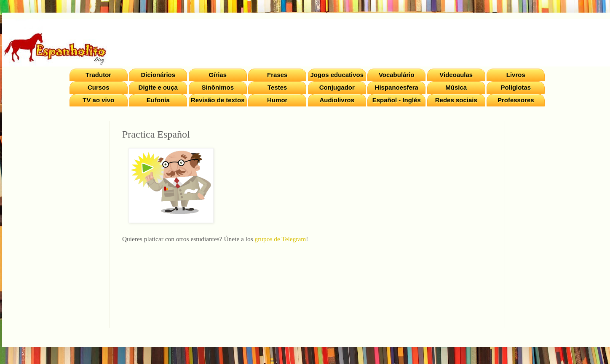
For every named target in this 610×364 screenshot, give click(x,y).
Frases (277, 75)
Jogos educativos (337, 75)
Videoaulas (456, 75)
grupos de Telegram (281, 239)
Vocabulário (397, 75)
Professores (516, 100)
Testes (277, 87)
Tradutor (98, 75)
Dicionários (158, 75)
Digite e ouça (158, 87)
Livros (516, 75)
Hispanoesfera (397, 87)
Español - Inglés (397, 100)
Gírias (218, 75)
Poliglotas (516, 87)
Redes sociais (456, 100)
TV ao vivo (98, 100)
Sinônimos (218, 87)
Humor (277, 100)
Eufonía (158, 100)
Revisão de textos (218, 100)
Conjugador (337, 87)
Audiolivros (337, 100)
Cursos (99, 87)
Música (456, 87)
